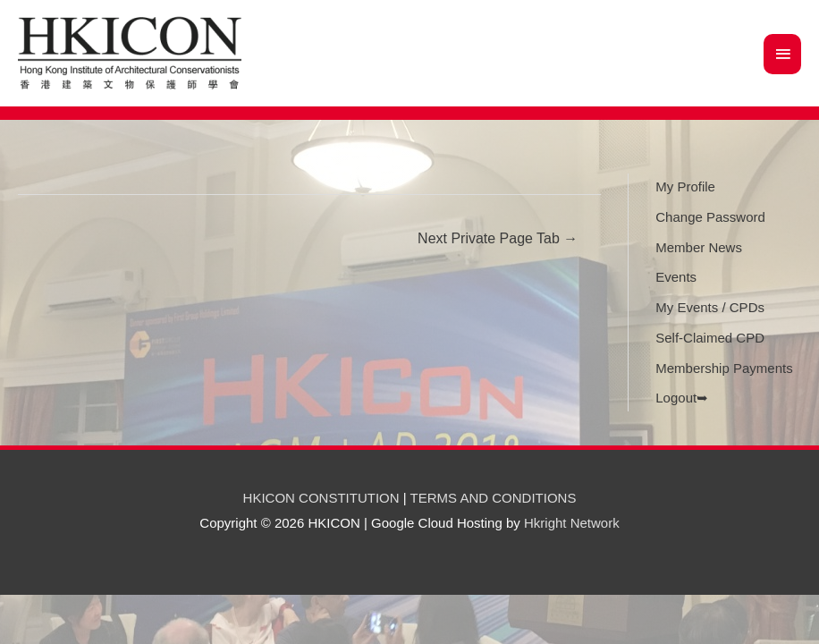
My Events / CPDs (710, 307)
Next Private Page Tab (498, 238)
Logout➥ (682, 398)
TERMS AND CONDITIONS (494, 498)
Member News (699, 247)
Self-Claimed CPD (710, 338)
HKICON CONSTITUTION (321, 498)
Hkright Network (572, 523)
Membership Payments (724, 368)
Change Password (710, 217)
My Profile (685, 186)
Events (676, 277)
